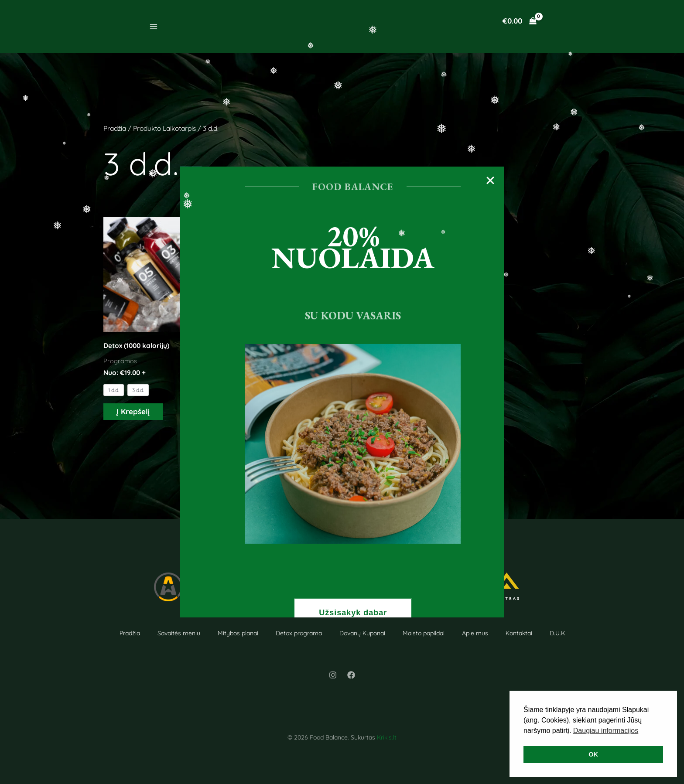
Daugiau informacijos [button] (606, 731)
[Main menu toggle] (154, 27)
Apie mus (475, 633)
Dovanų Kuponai (362, 633)
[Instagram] (333, 675)
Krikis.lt (387, 737)
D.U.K (557, 633)
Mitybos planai (238, 633)
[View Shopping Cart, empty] (520, 21)
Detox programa (299, 633)
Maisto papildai (424, 633)
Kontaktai (519, 633)
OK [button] (593, 754)
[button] (488, 184)
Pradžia (115, 128)
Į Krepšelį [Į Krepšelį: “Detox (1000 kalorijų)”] (133, 411)
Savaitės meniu (179, 633)
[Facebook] (351, 675)
